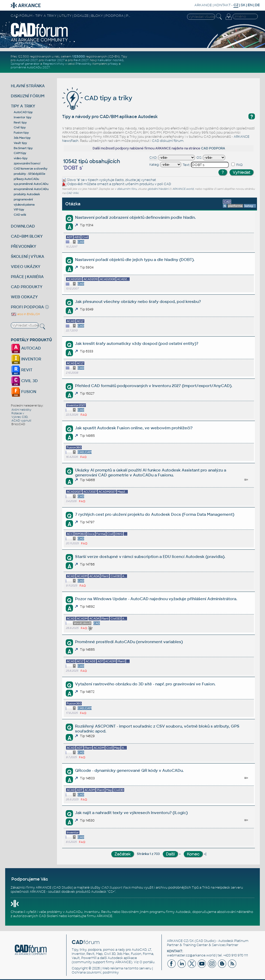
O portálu (147, 962)
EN (250, 5)
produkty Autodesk (27, 194)
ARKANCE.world (183, 189)
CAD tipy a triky (97, 98)
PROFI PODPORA (27, 307)
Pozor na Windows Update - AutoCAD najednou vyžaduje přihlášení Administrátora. (156, 599)
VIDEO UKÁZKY (26, 267)
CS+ (111, 892)
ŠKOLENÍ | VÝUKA (28, 256)
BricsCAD (18, 424)
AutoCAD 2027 (27, 60)
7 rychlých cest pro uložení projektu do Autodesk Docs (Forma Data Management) (155, 514)
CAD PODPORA (213, 148)
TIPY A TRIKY (23, 106)
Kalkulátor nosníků (111, 60)
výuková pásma (24, 205)
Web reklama (113, 968)
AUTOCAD (26, 348)
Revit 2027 (81, 60)
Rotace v (18, 413)
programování (23, 199)
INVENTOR (26, 359)
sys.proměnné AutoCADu (31, 184)
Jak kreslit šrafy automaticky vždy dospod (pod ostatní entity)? (137, 343)
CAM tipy (20, 153)
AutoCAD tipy (23, 112)
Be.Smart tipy (23, 148)
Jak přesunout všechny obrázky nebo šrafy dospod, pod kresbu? (138, 302)
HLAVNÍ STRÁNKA (28, 86)
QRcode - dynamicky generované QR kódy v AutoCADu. (129, 770)
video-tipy (21, 158)
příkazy (113, 64)
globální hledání (158, 189)
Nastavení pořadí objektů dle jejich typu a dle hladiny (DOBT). (135, 260)
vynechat (149, 180)
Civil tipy (20, 127)
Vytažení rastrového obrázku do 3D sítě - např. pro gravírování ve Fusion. (145, 684)
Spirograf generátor (25, 64)
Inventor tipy (23, 117)
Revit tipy (20, 122)
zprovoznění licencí (27, 163)
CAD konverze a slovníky (30, 169)
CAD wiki (20, 215)
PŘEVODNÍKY (24, 246)
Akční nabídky (21, 410)
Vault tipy (20, 143)
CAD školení (48, 916)
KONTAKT (222, 5)
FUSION (24, 392)
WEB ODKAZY (24, 297)
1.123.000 (79, 56)
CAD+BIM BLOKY (27, 236)
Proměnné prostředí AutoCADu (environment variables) (129, 642)
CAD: (153, 158)
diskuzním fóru (127, 189)
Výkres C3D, (20, 417)
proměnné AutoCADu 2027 (30, 67)
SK (243, 5)
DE (257, 5)
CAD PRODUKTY (27, 287)
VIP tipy (19, 209)
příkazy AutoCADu (26, 179)
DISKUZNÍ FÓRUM (28, 96)
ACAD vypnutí (21, 420)
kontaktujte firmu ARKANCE (90, 916)
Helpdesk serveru (229, 888)
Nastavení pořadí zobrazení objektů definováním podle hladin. (135, 217)
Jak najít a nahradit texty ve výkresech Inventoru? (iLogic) (131, 813)
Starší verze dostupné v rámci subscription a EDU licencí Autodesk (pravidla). (150, 557)
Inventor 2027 (54, 60)
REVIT (22, 370)
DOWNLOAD (23, 226)
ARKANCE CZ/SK (180, 941)
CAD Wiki (72, 193)
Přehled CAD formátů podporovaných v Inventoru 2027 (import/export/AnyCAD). (154, 386)
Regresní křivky (54, 64)
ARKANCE (203, 5)
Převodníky (83, 64)
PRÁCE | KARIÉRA (27, 277)
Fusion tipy (21, 133)
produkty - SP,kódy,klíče (30, 174)
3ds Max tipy (22, 138)
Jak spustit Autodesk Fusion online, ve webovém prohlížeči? (134, 428)
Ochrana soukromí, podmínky (95, 972)
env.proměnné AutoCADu (31, 189)
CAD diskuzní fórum (168, 141)
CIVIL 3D (24, 381)
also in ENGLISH (25, 314)
